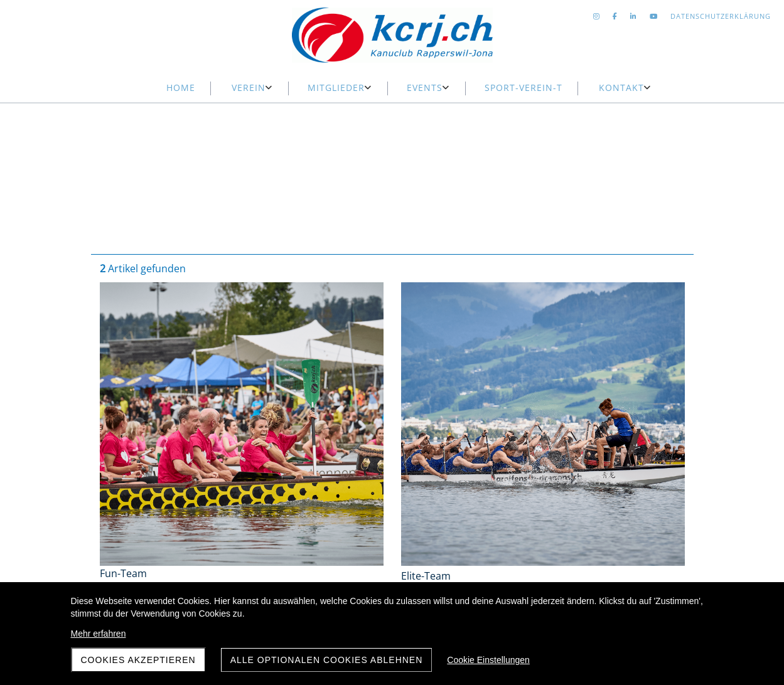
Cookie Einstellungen (488, 660)
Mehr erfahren (99, 634)
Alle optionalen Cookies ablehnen (327, 660)
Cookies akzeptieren (138, 660)
